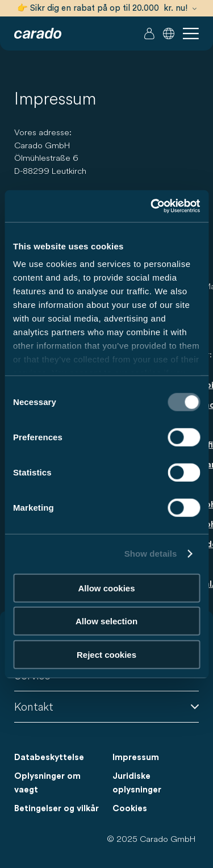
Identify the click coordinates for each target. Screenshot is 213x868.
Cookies (130, 809)
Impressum (136, 758)
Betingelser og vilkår (57, 809)
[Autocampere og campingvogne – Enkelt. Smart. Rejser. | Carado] (38, 34)
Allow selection (106, 621)
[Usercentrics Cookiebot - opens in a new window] (152, 206)
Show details (151, 554)
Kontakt (106, 706)
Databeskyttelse (49, 758)
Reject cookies (106, 654)
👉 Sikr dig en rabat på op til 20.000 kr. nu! (107, 8)
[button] (169, 34)
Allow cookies (106, 588)
